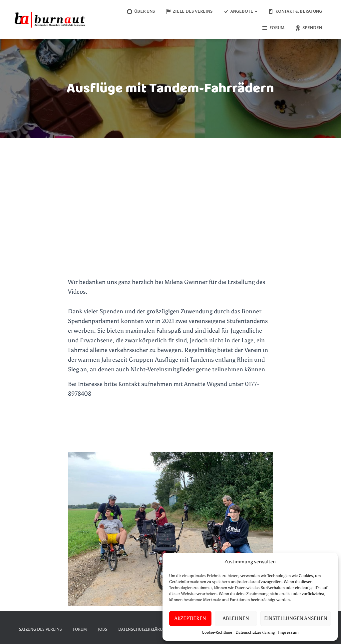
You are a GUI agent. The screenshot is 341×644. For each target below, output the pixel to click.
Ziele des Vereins (189, 12)
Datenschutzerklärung (255, 632)
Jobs (103, 629)
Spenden (308, 28)
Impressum (288, 632)
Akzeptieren (190, 618)
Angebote (240, 12)
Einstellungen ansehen (296, 618)
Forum (273, 28)
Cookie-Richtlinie (217, 632)
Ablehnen (236, 618)
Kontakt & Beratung (295, 12)
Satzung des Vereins (40, 629)
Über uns (141, 12)
